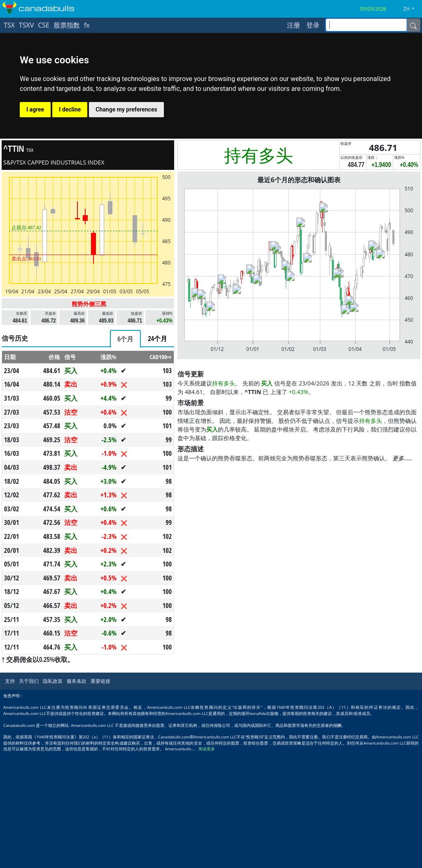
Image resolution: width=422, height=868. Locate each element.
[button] (412, 9)
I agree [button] (35, 109)
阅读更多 (207, 749)
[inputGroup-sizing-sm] (366, 25)
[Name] (413, 25)
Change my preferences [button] (126, 109)
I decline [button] (70, 109)
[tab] (125, 339)
